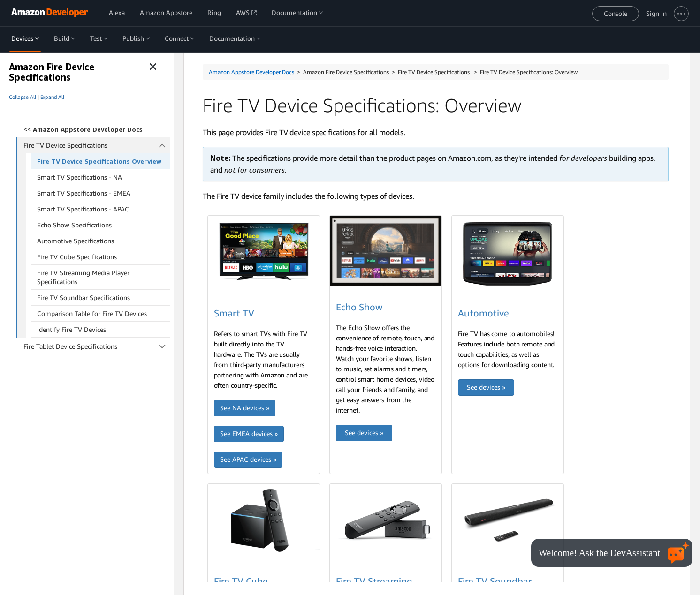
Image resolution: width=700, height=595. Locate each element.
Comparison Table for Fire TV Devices (92, 313)
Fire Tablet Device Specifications (97, 346)
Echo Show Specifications (74, 225)
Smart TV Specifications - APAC (83, 209)
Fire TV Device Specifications (97, 145)
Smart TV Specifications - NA (80, 177)
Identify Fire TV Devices (72, 329)
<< (83, 129)
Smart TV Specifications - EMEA (84, 193)
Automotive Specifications (76, 241)
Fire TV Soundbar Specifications (84, 297)
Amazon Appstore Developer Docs (251, 72)
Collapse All (23, 97)
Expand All (52, 97)
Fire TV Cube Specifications (77, 257)
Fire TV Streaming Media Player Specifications (83, 277)
